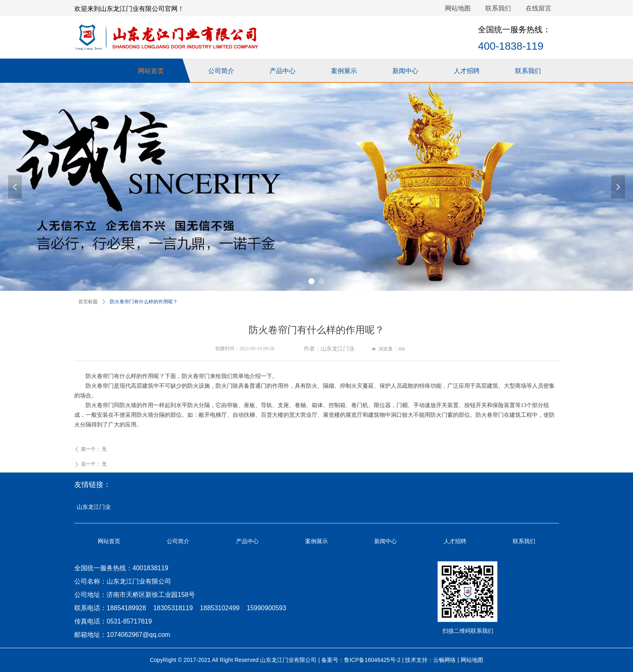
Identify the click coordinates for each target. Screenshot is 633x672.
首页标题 (88, 302)
